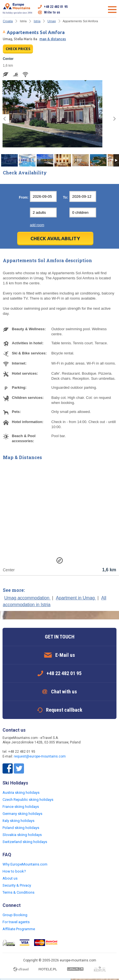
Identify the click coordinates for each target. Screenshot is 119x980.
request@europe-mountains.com (40, 756)
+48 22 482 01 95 (56, 7)
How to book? (14, 871)
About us (10, 878)
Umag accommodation (27, 598)
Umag (51, 21)
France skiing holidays (21, 807)
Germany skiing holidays (22, 814)
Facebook (8, 768)
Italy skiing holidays (18, 821)
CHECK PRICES (18, 49)
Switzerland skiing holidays (25, 842)
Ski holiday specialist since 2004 (17, 8)
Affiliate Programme (19, 929)
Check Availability (55, 238)
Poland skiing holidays (21, 828)
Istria (37, 21)
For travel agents (16, 922)
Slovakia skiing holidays (22, 835)
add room (37, 225)
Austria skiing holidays (21, 793)
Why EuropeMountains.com (25, 864)
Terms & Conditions (18, 892)
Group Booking (15, 915)
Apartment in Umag (76, 598)
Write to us (52, 12)
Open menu (112, 10)
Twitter (19, 768)
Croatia (8, 21)
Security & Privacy (17, 885)
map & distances (53, 39)
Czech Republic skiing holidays (28, 800)
